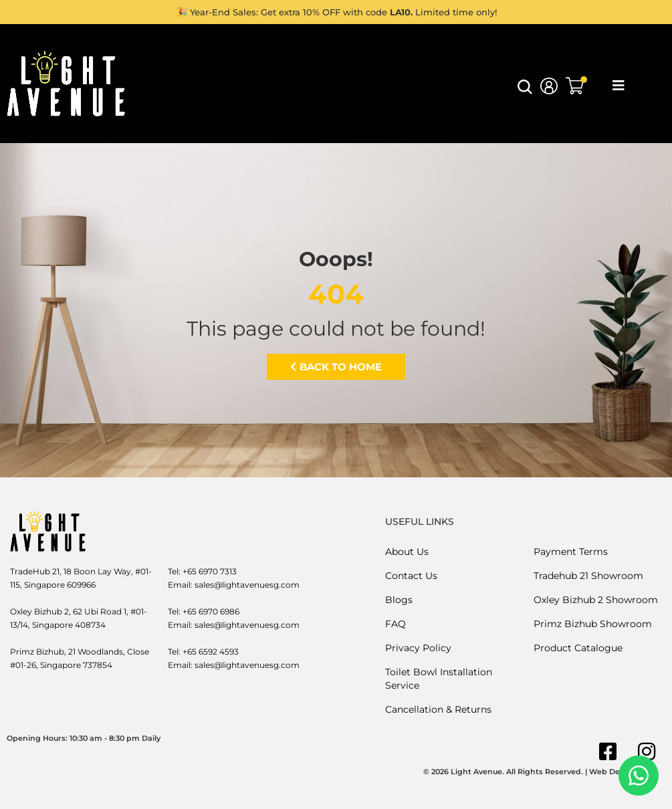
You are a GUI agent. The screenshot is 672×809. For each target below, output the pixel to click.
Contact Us (411, 576)
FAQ (396, 624)
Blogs (399, 600)
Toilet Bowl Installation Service (439, 679)
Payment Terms (571, 552)
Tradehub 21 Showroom (588, 576)
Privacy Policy (418, 648)
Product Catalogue (578, 648)
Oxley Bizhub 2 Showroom (596, 600)
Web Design (613, 772)
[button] (525, 91)
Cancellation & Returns (438, 709)
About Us (407, 552)
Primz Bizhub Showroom (593, 624)
